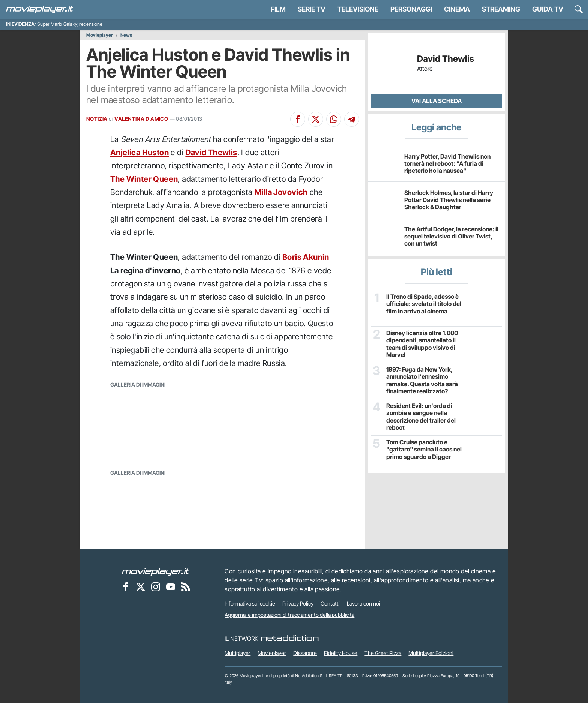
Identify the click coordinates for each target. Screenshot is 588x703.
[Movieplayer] (156, 571)
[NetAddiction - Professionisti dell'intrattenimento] (290, 639)
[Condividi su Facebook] (298, 119)
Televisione (358, 9)
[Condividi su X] (316, 119)
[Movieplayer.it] (40, 9)
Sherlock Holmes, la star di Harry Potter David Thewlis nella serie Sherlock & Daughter (449, 200)
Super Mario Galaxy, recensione (70, 24)
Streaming (501, 9)
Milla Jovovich (281, 192)
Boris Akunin (306, 257)
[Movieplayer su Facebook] (126, 586)
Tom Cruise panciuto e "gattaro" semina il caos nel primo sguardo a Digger (424, 449)
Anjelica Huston (139, 152)
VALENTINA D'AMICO (141, 119)
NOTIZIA (97, 119)
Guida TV (548, 9)
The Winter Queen (144, 179)
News (126, 35)
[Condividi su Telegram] (352, 119)
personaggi (411, 9)
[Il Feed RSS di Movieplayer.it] (186, 586)
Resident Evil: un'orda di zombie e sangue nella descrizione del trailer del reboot (421, 417)
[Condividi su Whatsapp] (334, 119)
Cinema (457, 9)
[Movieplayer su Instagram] (156, 586)
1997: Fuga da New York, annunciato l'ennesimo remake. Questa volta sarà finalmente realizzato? (422, 380)
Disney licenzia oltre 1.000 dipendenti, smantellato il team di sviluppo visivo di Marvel (422, 344)
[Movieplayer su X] (141, 586)
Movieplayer (100, 35)
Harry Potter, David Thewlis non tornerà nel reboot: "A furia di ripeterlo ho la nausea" (447, 163)
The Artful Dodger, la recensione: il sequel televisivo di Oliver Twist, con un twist (451, 236)
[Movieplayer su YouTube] (171, 586)
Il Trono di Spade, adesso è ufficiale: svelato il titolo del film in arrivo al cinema (424, 304)
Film (278, 9)
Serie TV (312, 9)
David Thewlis (211, 152)
